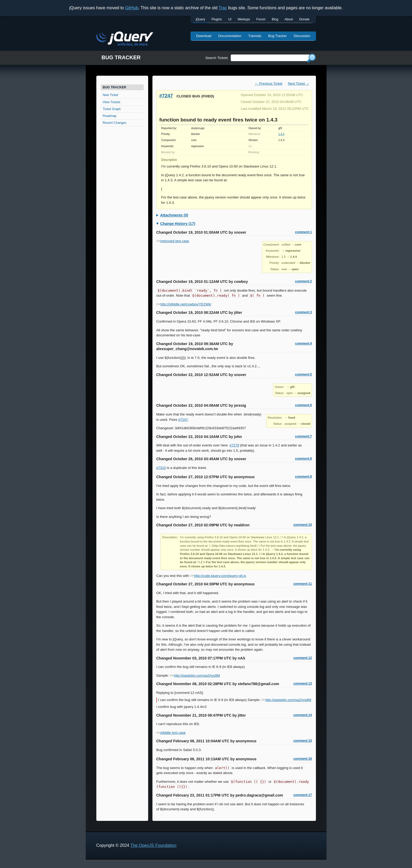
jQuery (200, 19)
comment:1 (303, 232)
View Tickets (111, 102)
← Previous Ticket (269, 83)
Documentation (230, 36)
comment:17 (302, 795)
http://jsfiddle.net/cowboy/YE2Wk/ (184, 304)
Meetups (244, 19)
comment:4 (303, 343)
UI (230, 19)
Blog (275, 19)
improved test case (173, 241)
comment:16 (302, 759)
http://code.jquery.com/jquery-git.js (218, 576)
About (289, 19)
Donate (304, 19)
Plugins (217, 19)
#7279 (234, 445)
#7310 (161, 468)
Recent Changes (114, 123)
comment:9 (303, 477)
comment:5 (303, 374)
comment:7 (303, 436)
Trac (223, 8)
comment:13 (302, 684)
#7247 (166, 96)
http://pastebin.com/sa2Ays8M (195, 675)
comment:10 (302, 525)
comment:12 (302, 658)
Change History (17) (178, 224)
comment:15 (302, 741)
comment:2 (303, 281)
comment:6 (303, 405)
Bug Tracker (278, 36)
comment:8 (303, 459)
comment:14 (302, 715)
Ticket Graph (112, 109)
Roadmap (110, 116)
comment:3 (303, 312)
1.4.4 (281, 134)
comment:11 (302, 584)
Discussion (302, 36)
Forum (261, 19)
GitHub (132, 8)
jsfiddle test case (171, 733)
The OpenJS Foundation (153, 845)
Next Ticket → (299, 83)
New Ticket (110, 95)
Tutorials (255, 36)
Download (204, 36)
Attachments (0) (174, 215)
